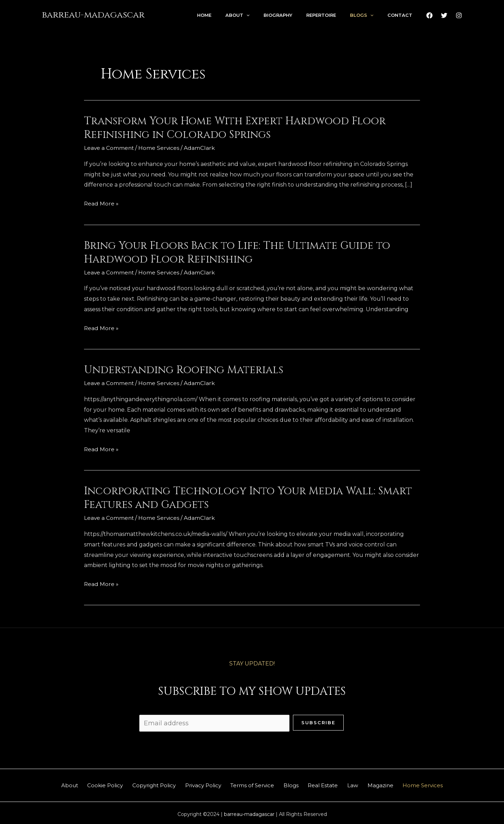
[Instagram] (459, 15)
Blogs (362, 15)
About (237, 15)
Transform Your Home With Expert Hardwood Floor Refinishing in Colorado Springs (235, 128)
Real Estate (330, 784)
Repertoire (321, 15)
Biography (278, 15)
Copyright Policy (142, 784)
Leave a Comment (109, 148)
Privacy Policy (196, 784)
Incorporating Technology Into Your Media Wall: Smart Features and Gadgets (248, 498)
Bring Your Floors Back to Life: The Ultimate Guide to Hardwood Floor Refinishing (237, 252)
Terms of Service (250, 784)
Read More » (101, 203)
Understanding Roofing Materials (184, 370)
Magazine (397, 784)
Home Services (160, 148)
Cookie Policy (89, 784)
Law (365, 784)
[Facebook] (429, 15)
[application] (246, 15)
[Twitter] (444, 15)
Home (204, 15)
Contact (400, 15)
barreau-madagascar (93, 15)
